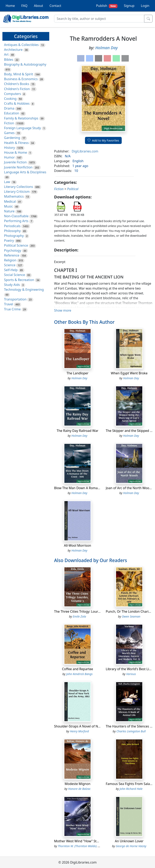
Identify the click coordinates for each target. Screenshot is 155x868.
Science (10, 265)
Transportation (15, 299)
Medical (10, 201)
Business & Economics (21, 79)
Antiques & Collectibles (21, 45)
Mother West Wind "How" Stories (79, 841)
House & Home (16, 152)
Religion (10, 260)
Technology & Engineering (24, 290)
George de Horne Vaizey (131, 846)
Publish (107, 6)
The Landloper (77, 373)
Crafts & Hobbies (17, 103)
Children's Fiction (17, 89)
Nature (9, 211)
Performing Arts (16, 221)
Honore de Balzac (79, 789)
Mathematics (14, 196)
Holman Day (106, 48)
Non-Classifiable (16, 216)
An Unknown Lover (129, 841)
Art (6, 54)
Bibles (9, 60)
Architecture (13, 50)
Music (8, 206)
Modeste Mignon (77, 784)
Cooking (10, 99)
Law (7, 182)
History (9, 148)
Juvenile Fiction (15, 162)
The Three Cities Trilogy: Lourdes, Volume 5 (87, 611)
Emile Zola (79, 616)
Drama (9, 108)
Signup (129, 6)
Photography (14, 236)
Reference (12, 255)
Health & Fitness (16, 143)
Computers (13, 94)
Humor (9, 157)
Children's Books (17, 84)
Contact (55, 6)
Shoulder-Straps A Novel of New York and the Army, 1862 (97, 726)
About (38, 6)
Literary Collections (18, 187)
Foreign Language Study (23, 128)
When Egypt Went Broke (129, 373)
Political (73, 189)
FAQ (24, 6)
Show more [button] (63, 310)
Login (145, 6)
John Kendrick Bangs (79, 674)
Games (9, 133)
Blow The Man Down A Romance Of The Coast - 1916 (94, 488)
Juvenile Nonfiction (18, 167)
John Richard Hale (131, 789)
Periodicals (12, 226)
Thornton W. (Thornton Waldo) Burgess (83, 846)
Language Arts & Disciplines (25, 172)
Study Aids (12, 285)
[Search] (99, 19)
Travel (9, 304)
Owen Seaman (131, 616)
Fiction (9, 123)
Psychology (13, 250)
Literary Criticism (17, 192)
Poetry (9, 241)
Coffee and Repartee (77, 669)
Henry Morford (79, 731)
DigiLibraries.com (85, 151)
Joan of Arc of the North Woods (129, 488)
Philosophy (12, 231)
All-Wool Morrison (78, 545)
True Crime (12, 309)
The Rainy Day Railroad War (77, 431)
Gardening (12, 138)
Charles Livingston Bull (131, 731)
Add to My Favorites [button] (103, 140)
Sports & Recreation (19, 280)
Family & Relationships (21, 118)
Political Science (16, 245)
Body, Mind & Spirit (19, 74)
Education (12, 113)
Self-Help (11, 270)
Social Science (15, 275)
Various (131, 674)
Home (10, 6)
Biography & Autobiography (25, 64)
